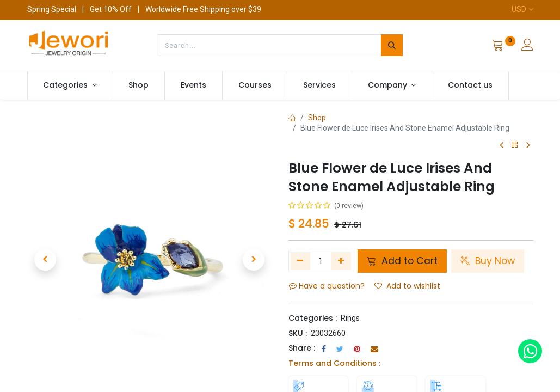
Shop (317, 118)
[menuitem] (139, 85)
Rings (350, 318)
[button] (46, 260)
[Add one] (341, 261)
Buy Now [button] (488, 261)
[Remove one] (301, 261)
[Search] (392, 45)
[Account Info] (527, 46)
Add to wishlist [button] (407, 286)
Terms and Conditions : (334, 363)
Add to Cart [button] (402, 261)
